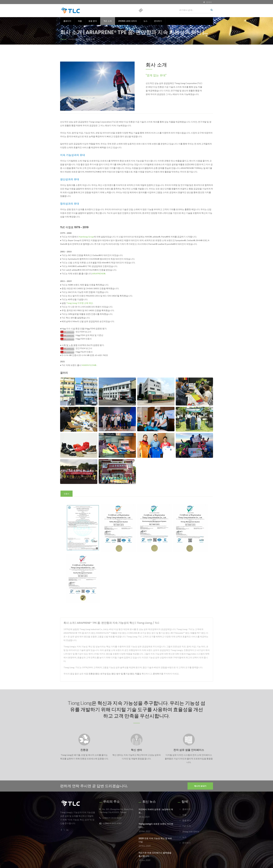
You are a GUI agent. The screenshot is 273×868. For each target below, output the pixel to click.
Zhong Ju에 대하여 (128, 21)
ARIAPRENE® (99, 273)
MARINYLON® (89, 365)
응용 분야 (93, 21)
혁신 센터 (136, 750)
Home (71, 39)
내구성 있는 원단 (108, 674)
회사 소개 (90, 39)
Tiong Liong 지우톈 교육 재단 (80, 303)
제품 (80, 21)
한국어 (209, 2)
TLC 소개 (108, 21)
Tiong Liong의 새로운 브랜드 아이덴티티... (156, 826)
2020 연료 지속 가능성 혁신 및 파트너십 (155, 840)
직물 (137, 674)
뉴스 (145, 21)
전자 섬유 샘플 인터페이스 (189, 750)
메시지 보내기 (200, 786)
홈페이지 (67, 21)
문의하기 (158, 21)
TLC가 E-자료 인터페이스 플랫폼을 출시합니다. (155, 855)
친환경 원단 (94, 674)
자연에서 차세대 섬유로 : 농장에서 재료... (156, 811)
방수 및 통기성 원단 (125, 674)
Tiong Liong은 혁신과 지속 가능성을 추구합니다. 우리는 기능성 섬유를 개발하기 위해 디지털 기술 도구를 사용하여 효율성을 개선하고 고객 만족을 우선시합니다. (137, 710)
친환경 (84, 750)
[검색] (211, 10)
